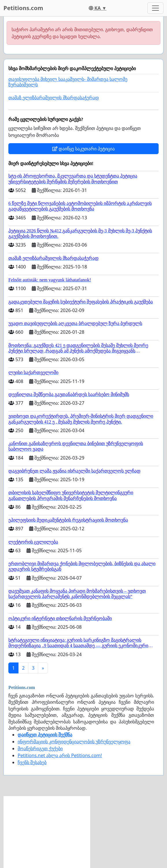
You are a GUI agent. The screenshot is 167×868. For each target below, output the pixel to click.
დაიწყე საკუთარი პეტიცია (83, 149)
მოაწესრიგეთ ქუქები (40, 748)
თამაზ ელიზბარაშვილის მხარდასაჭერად (54, 98)
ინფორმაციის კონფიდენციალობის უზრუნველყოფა (74, 742)
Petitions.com (23, 8)
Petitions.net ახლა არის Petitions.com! (60, 755)
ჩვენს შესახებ (32, 762)
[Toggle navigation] (155, 8)
